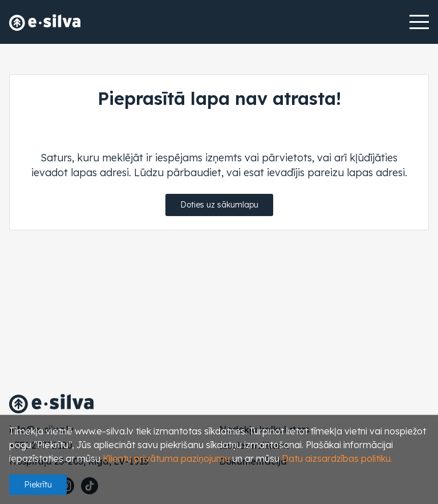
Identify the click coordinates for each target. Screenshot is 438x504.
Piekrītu (38, 485)
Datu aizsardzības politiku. (337, 458)
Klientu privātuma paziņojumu (166, 458)
